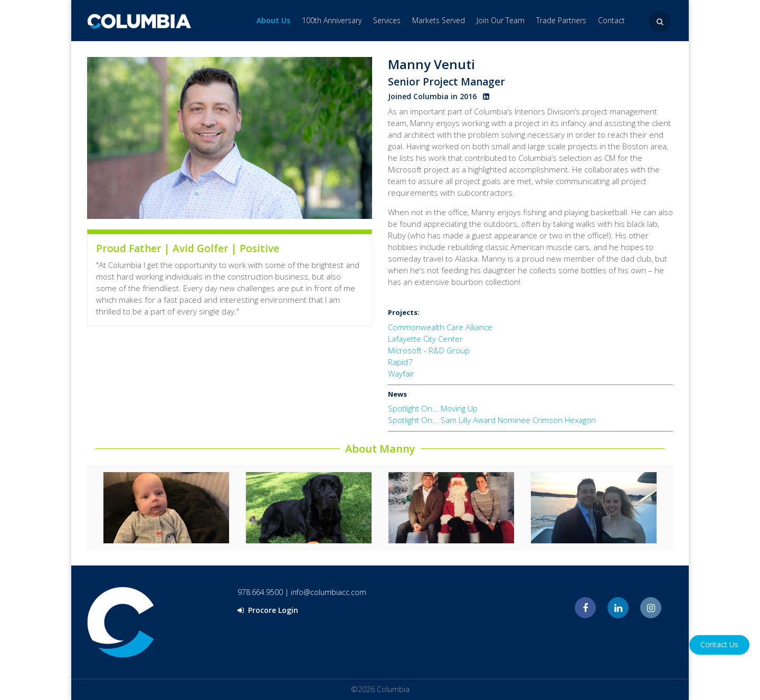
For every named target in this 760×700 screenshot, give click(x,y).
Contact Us (719, 644)
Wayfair (401, 373)
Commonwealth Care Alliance (440, 327)
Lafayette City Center (425, 339)
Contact (611, 20)
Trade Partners (561, 20)
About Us (273, 20)
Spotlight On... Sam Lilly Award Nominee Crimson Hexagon (492, 420)
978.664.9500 (260, 592)
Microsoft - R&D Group (429, 350)
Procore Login (268, 610)
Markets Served (439, 20)
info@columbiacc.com (329, 592)
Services (387, 20)
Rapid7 (400, 362)
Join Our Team (501, 20)
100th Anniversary (332, 20)
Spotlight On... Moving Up (433, 408)
